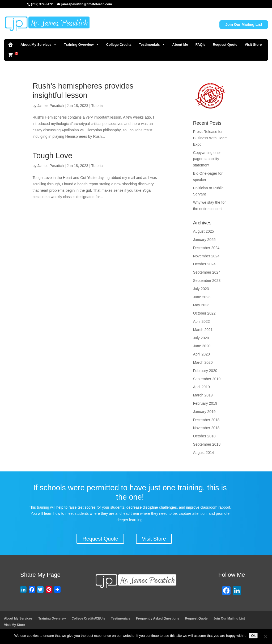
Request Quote (225, 45)
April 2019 (201, 387)
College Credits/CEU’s (88, 618)
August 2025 (204, 231)
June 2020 (202, 346)
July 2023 (201, 289)
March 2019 (203, 395)
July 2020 (201, 338)
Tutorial (97, 106)
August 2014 (204, 453)
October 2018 (204, 436)
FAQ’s (200, 45)
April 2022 (201, 321)
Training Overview (81, 45)
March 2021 (203, 330)
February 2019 (205, 403)
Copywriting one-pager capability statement (207, 159)
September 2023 (207, 281)
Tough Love (52, 156)
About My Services (38, 45)
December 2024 (206, 248)
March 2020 (203, 362)
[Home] (10, 45)
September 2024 (207, 272)
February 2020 (205, 371)
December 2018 (206, 420)
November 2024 (206, 256)
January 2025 (204, 240)
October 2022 (204, 313)
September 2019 (207, 379)
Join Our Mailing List (244, 24)
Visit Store (253, 45)
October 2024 (204, 264)
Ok (253, 636)
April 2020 (201, 354)
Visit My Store (14, 625)
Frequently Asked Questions (158, 618)
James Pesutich (51, 106)
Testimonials (152, 45)
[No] (265, 637)
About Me (180, 45)
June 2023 (202, 297)
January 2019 (204, 412)
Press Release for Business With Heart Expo (210, 138)
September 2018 (207, 444)
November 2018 (206, 428)
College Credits (119, 45)
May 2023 (201, 305)
